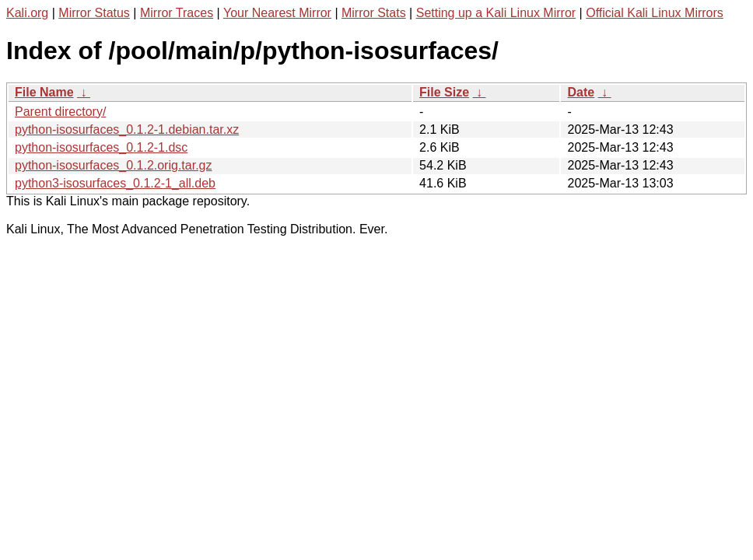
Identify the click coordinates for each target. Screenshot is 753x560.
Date (581, 92)
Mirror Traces (177, 13)
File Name (44, 92)
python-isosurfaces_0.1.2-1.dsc (101, 147)
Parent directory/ (60, 112)
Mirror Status (94, 13)
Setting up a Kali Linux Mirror (496, 13)
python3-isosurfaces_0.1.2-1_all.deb (115, 183)
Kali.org (27, 13)
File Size (444, 92)
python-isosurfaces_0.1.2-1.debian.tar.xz (127, 129)
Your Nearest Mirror (277, 13)
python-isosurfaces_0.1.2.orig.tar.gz (113, 165)
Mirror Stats (374, 13)
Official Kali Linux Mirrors (655, 13)
